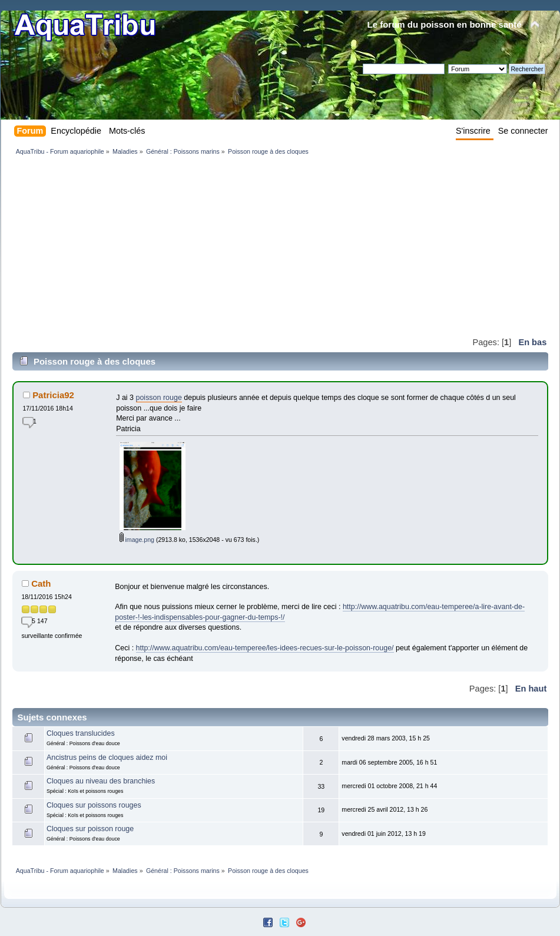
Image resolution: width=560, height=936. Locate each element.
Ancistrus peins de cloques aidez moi (107, 758)
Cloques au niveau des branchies (101, 781)
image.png (137, 540)
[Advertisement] (173, 246)
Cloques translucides (81, 733)
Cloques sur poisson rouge (90, 829)
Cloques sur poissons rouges (94, 805)
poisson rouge (159, 398)
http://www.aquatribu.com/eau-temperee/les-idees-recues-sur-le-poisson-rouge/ (265, 648)
